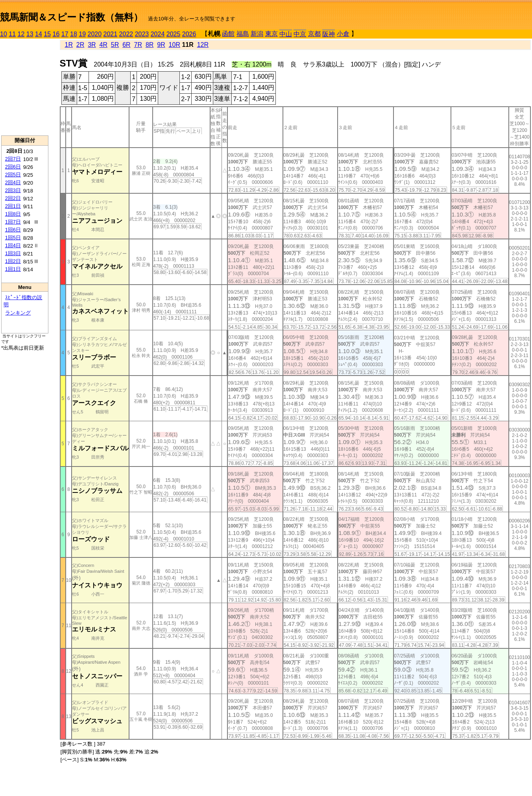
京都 (314, 34)
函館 (228, 34)
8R (150, 45)
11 (12, 34)
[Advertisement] (25, 87)
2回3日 (13, 190)
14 (39, 34)
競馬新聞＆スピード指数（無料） (71, 17)
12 (21, 34)
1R (68, 45)
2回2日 (13, 198)
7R (138, 45)
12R (203, 45)
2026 (189, 34)
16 (56, 34)
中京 (300, 34)
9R (161, 45)
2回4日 (13, 182)
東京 (272, 34)
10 (4, 34)
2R (80, 45)
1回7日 (13, 222)
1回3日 (13, 253)
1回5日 (13, 238)
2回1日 (13, 206)
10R (175, 45)
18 (74, 34)
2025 (174, 34)
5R (115, 45)
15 (47, 34)
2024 (158, 34)
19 (82, 34)
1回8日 (13, 214)
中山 (286, 34)
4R (103, 45)
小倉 (343, 34)
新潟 (257, 34)
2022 (126, 34)
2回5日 (13, 175)
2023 (142, 34)
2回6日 (13, 167)
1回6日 (13, 230)
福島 (243, 34)
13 (30, 34)
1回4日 (13, 245)
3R (92, 45)
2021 (111, 34)
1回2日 (13, 261)
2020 (95, 34)
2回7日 (13, 159)
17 (65, 34)
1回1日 (13, 269)
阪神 (329, 34)
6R (126, 45)
